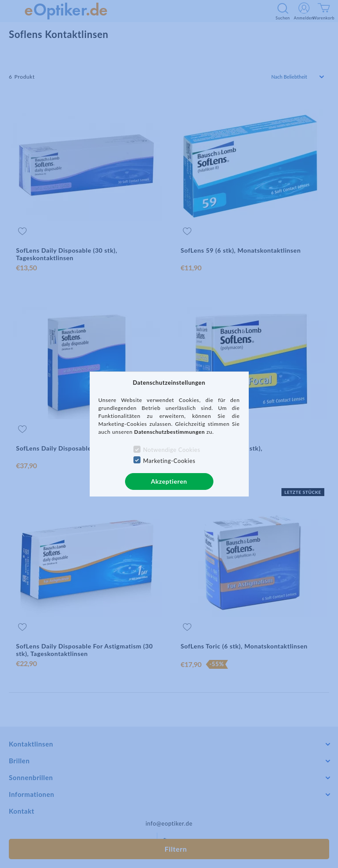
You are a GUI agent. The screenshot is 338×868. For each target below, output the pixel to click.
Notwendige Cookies (172, 450)
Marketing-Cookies (169, 461)
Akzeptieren (169, 481)
